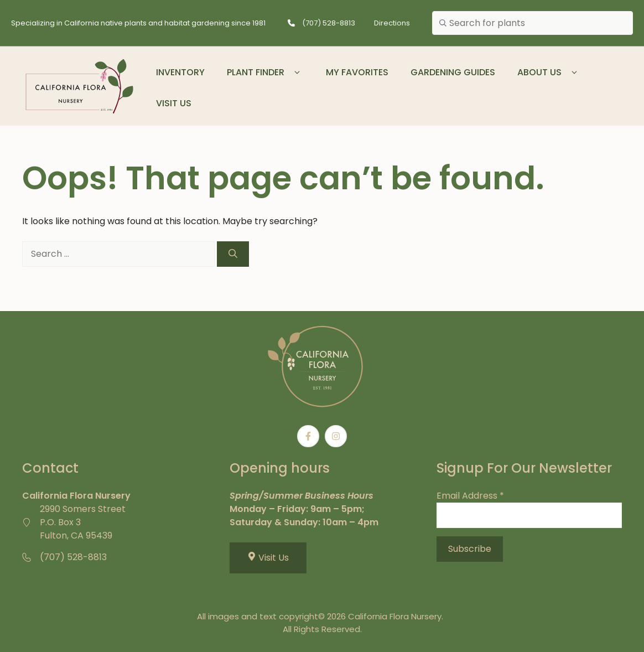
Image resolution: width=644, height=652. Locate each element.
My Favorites (357, 72)
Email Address (470, 496)
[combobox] (533, 23)
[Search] (233, 254)
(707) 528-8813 (329, 23)
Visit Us (174, 103)
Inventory (180, 72)
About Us (549, 73)
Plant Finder (265, 73)
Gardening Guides (453, 72)
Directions (392, 23)
